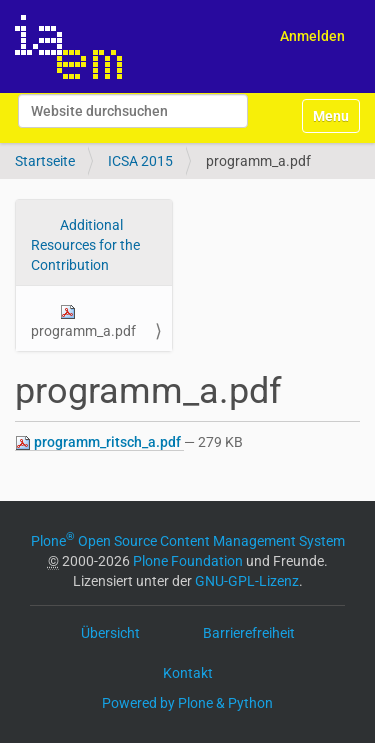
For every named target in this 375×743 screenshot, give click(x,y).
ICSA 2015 (140, 161)
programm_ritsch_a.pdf (99, 442)
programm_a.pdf (83, 321)
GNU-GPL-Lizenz (247, 581)
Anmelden (312, 36)
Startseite (45, 161)
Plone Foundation (188, 561)
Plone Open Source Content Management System (188, 541)
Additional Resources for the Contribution (85, 245)
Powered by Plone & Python (187, 703)
